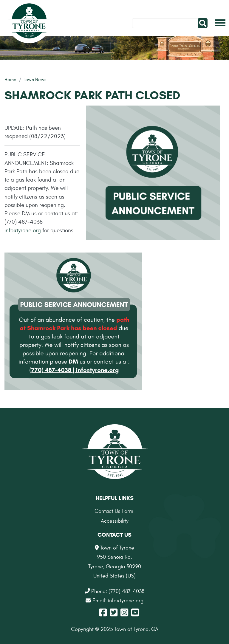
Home (10, 79)
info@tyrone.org (23, 230)
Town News (35, 79)
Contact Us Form (114, 511)
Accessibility (115, 521)
